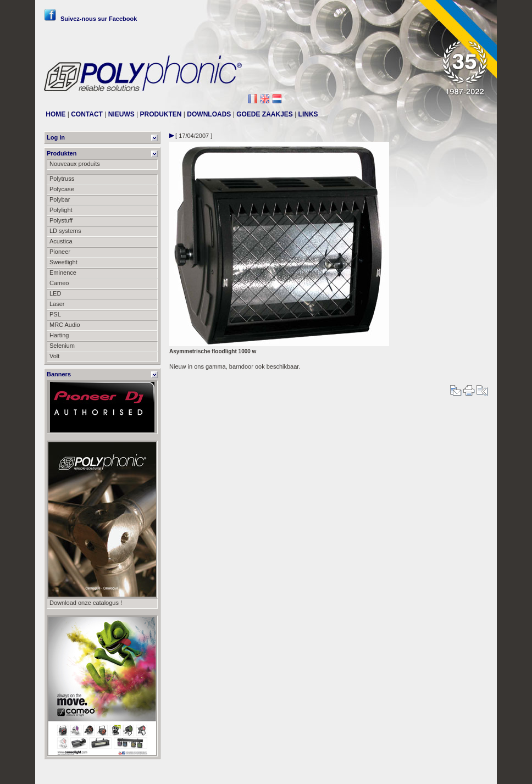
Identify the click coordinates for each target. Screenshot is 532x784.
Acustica (61, 241)
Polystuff (61, 220)
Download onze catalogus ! (86, 603)
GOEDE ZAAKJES (265, 114)
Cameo (59, 283)
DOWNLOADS (209, 114)
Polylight (61, 210)
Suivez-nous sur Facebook (90, 19)
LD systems (65, 231)
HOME (56, 114)
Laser (57, 304)
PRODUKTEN (161, 114)
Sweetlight (63, 262)
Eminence (63, 273)
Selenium (62, 346)
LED (55, 293)
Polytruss (62, 179)
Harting (59, 335)
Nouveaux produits (75, 164)
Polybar (60, 199)
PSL (55, 314)
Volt (54, 356)
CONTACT (87, 114)
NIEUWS (121, 114)
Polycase (62, 189)
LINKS (308, 114)
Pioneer (60, 252)
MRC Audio (65, 325)
